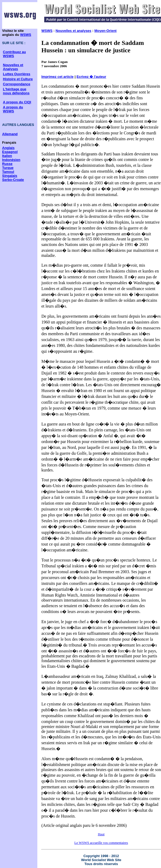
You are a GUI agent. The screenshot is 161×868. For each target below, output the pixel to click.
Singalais (10, 176)
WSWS (26, 35)
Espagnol (10, 152)
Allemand (10, 134)
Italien (7, 156)
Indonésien (11, 160)
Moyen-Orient (105, 31)
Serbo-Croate (13, 180)
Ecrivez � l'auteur (91, 77)
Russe (7, 164)
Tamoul (8, 172)
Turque (8, 168)
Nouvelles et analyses (73, 31)
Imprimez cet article (57, 77)
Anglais (8, 148)
